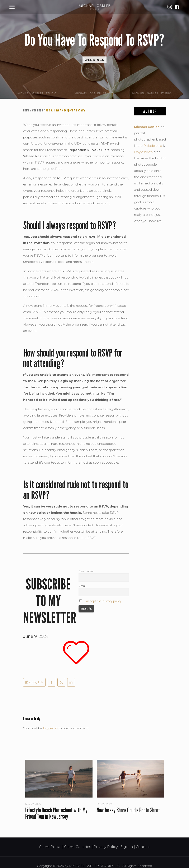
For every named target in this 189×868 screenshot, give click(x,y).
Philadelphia (153, 146)
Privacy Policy (106, 847)
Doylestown (143, 152)
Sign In (127, 847)
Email (82, 586)
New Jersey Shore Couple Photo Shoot (128, 810)
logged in (50, 728)
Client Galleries (77, 847)
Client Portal (50, 847)
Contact (143, 847)
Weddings (94, 60)
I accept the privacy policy (103, 601)
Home (26, 110)
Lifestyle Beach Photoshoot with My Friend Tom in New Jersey (56, 813)
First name (86, 571)
